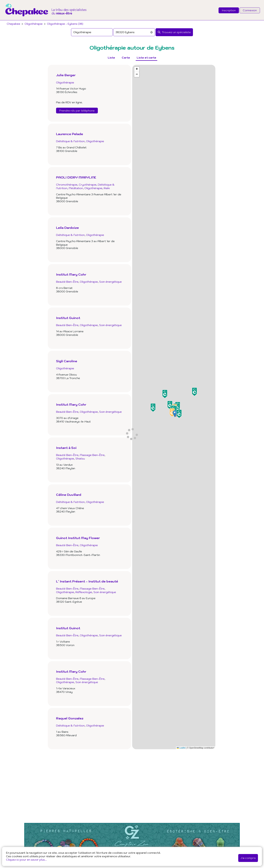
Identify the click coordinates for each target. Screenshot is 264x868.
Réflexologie (84, 592)
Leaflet (181, 748)
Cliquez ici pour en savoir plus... (26, 860)
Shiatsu (80, 458)
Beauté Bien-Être (67, 282)
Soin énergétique (110, 282)
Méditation (76, 188)
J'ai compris (248, 858)
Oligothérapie (34, 24)
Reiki (107, 188)
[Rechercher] (174, 32)
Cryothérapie (88, 185)
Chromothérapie (67, 185)
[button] (175, 414)
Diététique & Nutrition (70, 141)
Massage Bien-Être (92, 455)
